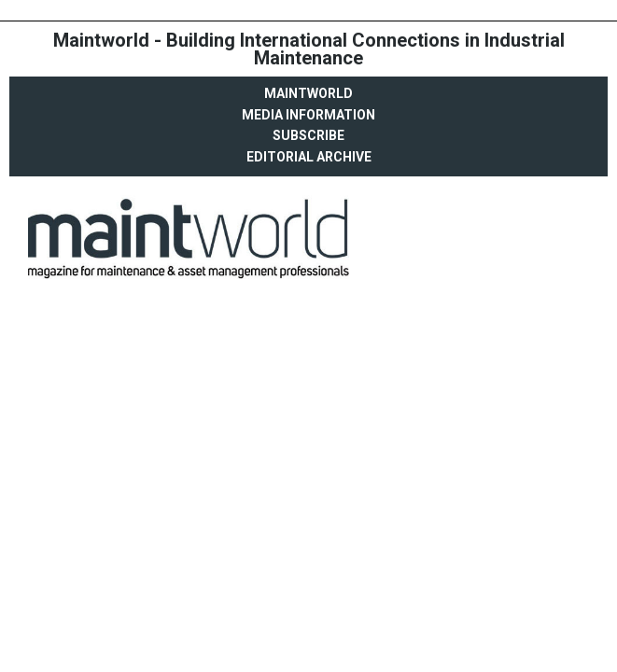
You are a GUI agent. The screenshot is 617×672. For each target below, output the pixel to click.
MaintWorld (308, 93)
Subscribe (308, 135)
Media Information (308, 115)
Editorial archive (309, 157)
